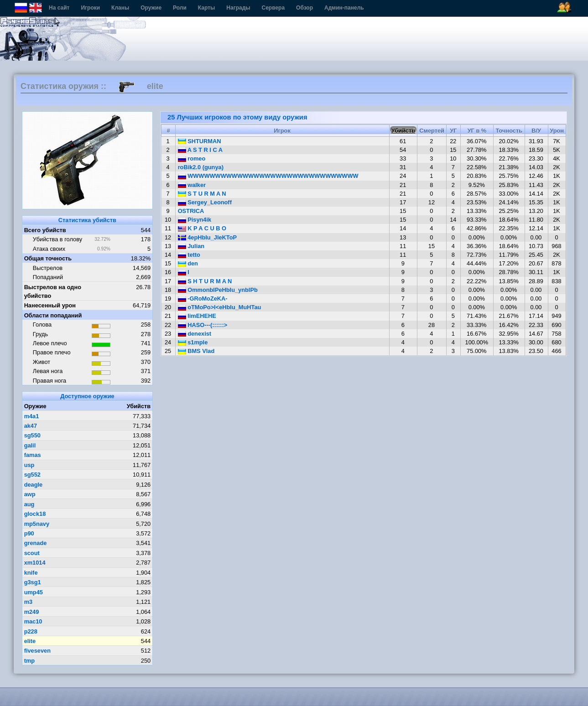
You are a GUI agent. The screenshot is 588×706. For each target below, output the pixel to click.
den (188, 263)
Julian (191, 246)
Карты (206, 8)
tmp (29, 661)
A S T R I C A (200, 150)
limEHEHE (197, 316)
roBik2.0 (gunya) (201, 167)
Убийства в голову (57, 239)
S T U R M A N (202, 194)
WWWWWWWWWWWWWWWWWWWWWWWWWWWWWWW (268, 176)
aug (29, 504)
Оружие (151, 8)
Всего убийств (45, 230)
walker (192, 185)
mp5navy (37, 524)
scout (32, 553)
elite (30, 641)
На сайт (59, 8)
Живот (42, 362)
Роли (180, 8)
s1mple (193, 342)
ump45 (34, 592)
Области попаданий (53, 315)
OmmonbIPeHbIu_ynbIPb (218, 290)
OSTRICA (191, 211)
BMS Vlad (196, 351)
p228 (31, 631)
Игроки (90, 8)
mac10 (33, 621)
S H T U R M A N (205, 281)
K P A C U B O (202, 228)
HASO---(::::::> (203, 325)
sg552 (32, 475)
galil (30, 445)
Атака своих (49, 249)
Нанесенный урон (50, 305)
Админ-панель (344, 8)
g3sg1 (33, 582)
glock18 (35, 514)
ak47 (31, 426)
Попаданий (48, 277)
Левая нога (48, 371)
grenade (36, 543)
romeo (192, 158)
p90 (29, 533)
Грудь (40, 334)
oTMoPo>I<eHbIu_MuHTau (220, 307)
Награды (238, 8)
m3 (29, 602)
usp (29, 465)
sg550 (32, 435)
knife (31, 573)
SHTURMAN (200, 141)
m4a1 (32, 416)
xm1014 (35, 563)
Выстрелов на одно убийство (53, 291)
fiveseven (37, 651)
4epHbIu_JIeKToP (207, 237)
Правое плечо (52, 352)
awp (30, 494)
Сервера (273, 8)
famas (33, 455)
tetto (189, 255)
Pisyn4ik (195, 220)
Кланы (120, 8)
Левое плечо (50, 343)
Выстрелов (48, 268)
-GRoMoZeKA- (203, 298)
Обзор (304, 8)
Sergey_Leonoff (205, 202)
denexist (195, 334)
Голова (42, 324)
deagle (34, 485)
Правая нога (49, 381)
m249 (32, 612)
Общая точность (48, 258)
